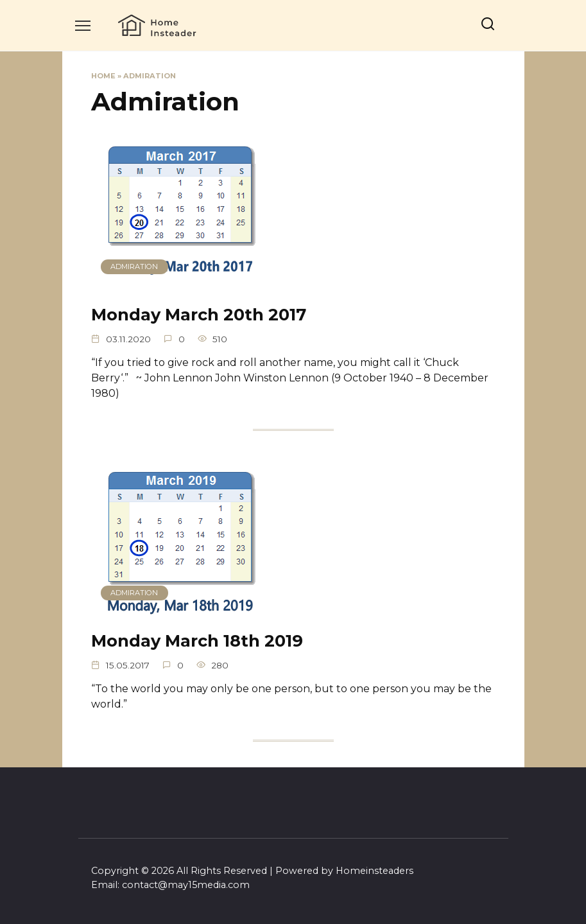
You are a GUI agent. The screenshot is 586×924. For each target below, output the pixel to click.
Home (103, 76)
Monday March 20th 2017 (199, 314)
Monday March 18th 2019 (197, 640)
